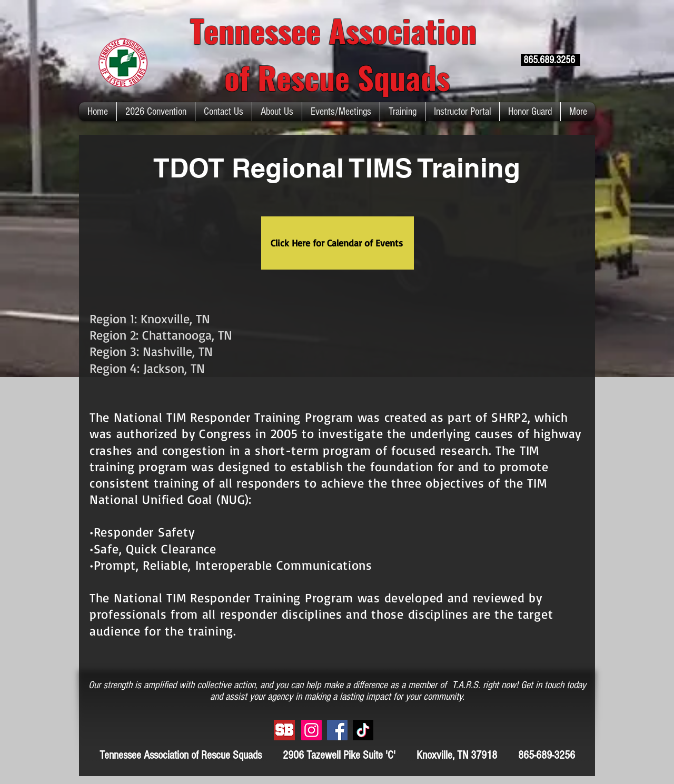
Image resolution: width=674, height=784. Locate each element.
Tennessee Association (337, 30)
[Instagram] (311, 730)
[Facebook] (337, 730)
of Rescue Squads (337, 77)
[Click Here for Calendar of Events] (338, 243)
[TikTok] (363, 730)
